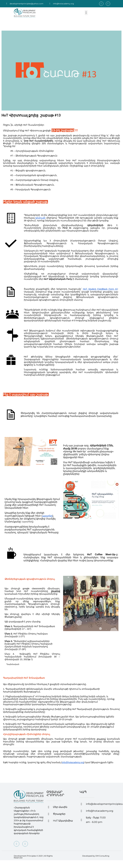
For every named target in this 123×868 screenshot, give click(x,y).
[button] (86, 13)
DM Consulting (102, 856)
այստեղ (27, 522)
